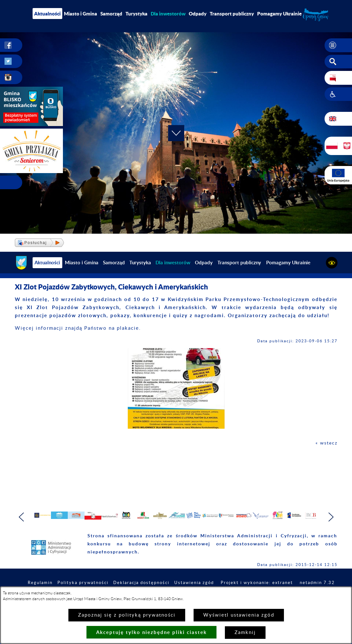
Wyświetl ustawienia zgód (239, 615)
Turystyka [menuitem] (136, 14)
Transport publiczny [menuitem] (232, 14)
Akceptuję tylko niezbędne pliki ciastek (151, 632)
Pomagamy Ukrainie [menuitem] (279, 14)
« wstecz (326, 443)
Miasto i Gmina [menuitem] (80, 14)
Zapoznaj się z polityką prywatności (127, 615)
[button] (338, 45)
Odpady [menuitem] (198, 14)
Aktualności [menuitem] (47, 14)
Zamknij (245, 633)
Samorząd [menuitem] (111, 14)
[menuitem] (168, 14)
